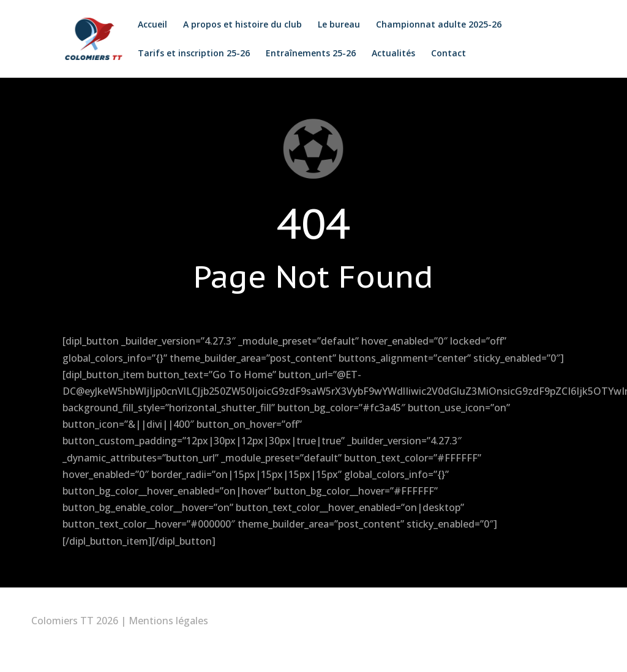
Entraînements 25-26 (309, 54)
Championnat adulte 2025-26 (437, 25)
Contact (447, 54)
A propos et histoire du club (241, 25)
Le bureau (337, 25)
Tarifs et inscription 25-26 (192, 54)
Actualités (392, 54)
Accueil (151, 25)
